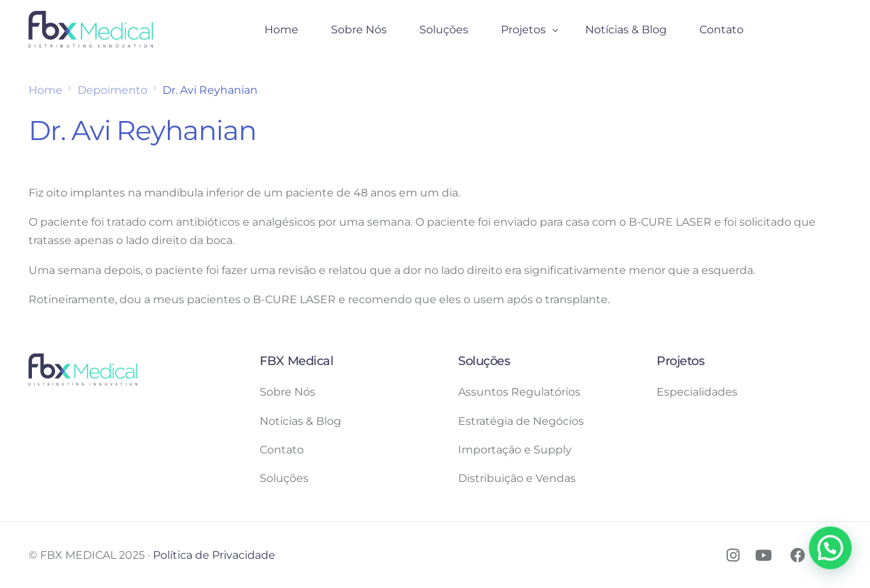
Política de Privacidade (214, 555)
